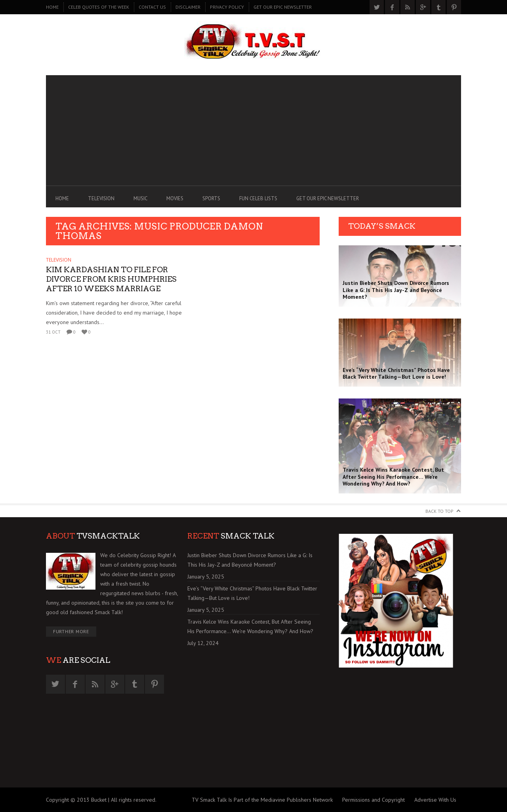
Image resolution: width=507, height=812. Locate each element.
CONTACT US (152, 7)
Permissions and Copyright (374, 800)
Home (52, 7)
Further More (71, 631)
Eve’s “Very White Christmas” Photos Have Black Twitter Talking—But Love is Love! (252, 593)
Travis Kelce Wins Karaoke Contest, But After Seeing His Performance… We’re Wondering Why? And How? (250, 626)
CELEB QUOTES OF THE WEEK (99, 7)
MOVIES (175, 198)
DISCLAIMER (188, 7)
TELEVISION (101, 198)
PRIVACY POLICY (227, 7)
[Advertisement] (253, 131)
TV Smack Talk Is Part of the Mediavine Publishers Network (262, 800)
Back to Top (439, 511)
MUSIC (140, 198)
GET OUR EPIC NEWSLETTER (283, 7)
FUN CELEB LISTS (258, 198)
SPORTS (211, 198)
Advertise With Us (435, 800)
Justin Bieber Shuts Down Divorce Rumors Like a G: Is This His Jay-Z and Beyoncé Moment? (250, 560)
